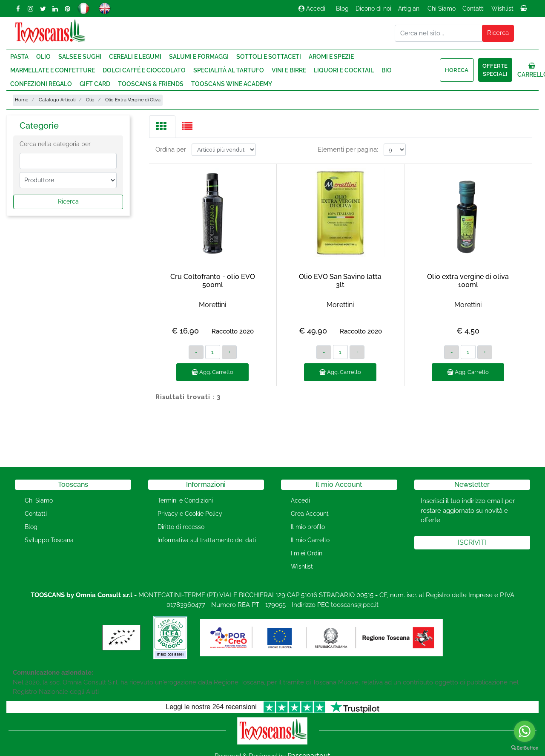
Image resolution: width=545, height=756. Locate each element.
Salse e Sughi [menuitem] (80, 57)
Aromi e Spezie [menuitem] (331, 57)
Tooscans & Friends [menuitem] (151, 84)
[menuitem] (525, 11)
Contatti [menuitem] (473, 9)
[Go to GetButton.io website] (525, 747)
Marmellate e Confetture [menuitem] (53, 70)
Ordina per (171, 149)
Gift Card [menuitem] (95, 84)
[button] (498, 33)
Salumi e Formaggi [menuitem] (199, 57)
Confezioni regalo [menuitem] (41, 84)
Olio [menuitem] (43, 57)
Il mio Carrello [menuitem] (310, 540)
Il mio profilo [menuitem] (308, 527)
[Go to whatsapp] (525, 731)
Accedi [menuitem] (300, 500)
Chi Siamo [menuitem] (442, 9)
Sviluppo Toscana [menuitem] (49, 540)
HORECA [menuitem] (457, 70)
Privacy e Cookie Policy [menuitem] (190, 514)
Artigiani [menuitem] (409, 9)
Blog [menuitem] (342, 9)
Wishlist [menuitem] (502, 9)
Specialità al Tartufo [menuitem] (229, 70)
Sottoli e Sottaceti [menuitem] (269, 57)
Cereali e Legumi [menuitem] (135, 57)
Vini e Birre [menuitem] (289, 70)
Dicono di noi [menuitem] (373, 9)
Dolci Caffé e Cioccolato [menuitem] (144, 70)
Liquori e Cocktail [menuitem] (344, 70)
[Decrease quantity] (196, 352)
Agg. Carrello (212, 372)
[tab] (162, 127)
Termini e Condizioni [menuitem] (185, 500)
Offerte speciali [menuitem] (495, 70)
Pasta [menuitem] (19, 57)
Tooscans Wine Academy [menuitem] (232, 84)
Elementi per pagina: (348, 149)
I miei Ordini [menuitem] (307, 553)
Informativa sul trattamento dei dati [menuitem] (207, 540)
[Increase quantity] (229, 352)
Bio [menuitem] (387, 70)
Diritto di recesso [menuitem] (181, 527)
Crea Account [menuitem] (310, 514)
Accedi (312, 9)
